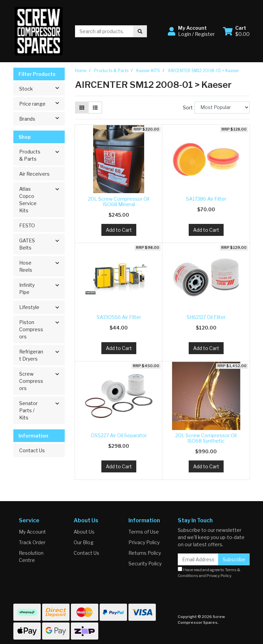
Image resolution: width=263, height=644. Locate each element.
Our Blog (84, 542)
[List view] (95, 108)
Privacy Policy (144, 542)
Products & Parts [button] (30, 155)
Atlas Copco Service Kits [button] (28, 200)
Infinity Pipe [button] (27, 289)
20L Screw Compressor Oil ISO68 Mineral (119, 202)
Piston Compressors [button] (31, 329)
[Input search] (104, 31)
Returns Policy (145, 553)
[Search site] (140, 31)
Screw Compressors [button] (31, 381)
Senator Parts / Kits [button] (28, 410)
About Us (84, 532)
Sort (188, 108)
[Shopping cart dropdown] (236, 31)
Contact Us (32, 450)
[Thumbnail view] (82, 108)
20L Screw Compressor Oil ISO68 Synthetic (206, 438)
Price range (42, 103)
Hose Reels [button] (26, 266)
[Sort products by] (222, 108)
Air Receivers (34, 174)
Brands (42, 118)
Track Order (32, 542)
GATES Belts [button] (27, 244)
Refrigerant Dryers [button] (31, 355)
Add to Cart (119, 230)
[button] (191, 31)
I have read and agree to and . (209, 572)
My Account (32, 532)
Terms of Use (144, 532)
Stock (42, 88)
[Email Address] (198, 559)
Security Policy (145, 563)
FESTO (27, 225)
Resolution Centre (31, 556)
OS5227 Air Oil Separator (119, 435)
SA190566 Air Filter (119, 317)
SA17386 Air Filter (206, 199)
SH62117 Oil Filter (206, 317)
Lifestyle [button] (29, 307)
